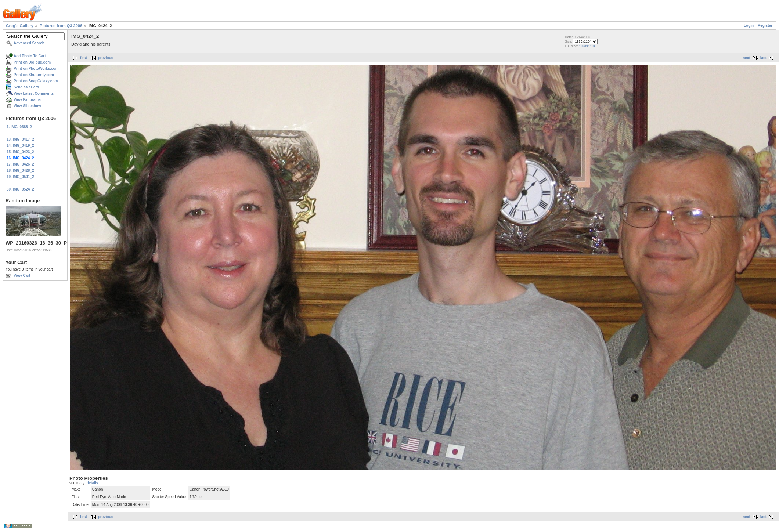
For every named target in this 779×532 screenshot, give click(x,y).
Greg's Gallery (20, 26)
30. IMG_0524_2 (20, 189)
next (746, 58)
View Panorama (27, 100)
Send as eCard (26, 87)
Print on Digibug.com (32, 62)
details (93, 483)
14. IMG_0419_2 (20, 146)
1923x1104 (587, 46)
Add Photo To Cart (30, 56)
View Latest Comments (34, 93)
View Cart (22, 276)
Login (749, 26)
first (84, 58)
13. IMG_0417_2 (20, 139)
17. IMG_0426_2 (20, 164)
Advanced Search (29, 43)
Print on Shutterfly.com (34, 75)
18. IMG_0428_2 (20, 171)
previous (106, 58)
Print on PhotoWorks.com (36, 68)
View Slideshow (27, 106)
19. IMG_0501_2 (20, 177)
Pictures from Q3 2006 (61, 26)
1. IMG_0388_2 (19, 127)
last (763, 58)
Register (765, 26)
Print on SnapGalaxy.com (36, 81)
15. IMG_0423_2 (20, 152)
